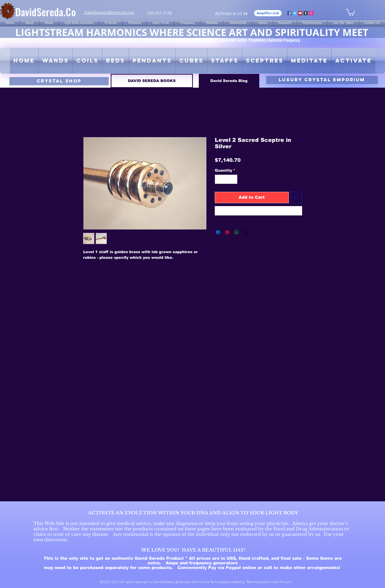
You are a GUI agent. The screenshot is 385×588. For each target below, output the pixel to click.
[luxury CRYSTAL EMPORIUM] (322, 80)
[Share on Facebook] (218, 232)
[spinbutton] (226, 179)
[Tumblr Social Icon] (306, 13)
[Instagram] (311, 13)
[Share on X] (246, 232)
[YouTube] (300, 13)
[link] (350, 12)
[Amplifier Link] (268, 13)
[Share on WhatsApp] (237, 232)
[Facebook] (289, 13)
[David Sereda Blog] (229, 81)
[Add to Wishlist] (296, 197)
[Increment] (233, 179)
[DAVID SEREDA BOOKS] (152, 81)
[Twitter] (295, 13)
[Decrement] (219, 179)
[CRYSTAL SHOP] (59, 81)
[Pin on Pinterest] (227, 232)
